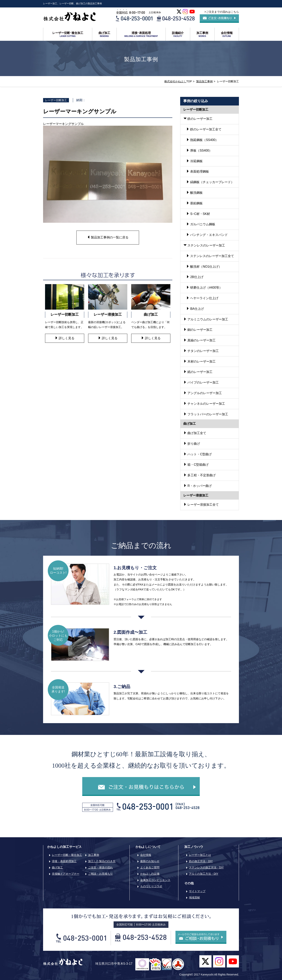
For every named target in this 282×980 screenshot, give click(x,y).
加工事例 (202, 34)
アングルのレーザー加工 (203, 393)
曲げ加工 (104, 34)
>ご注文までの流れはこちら (222, 12)
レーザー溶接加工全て (201, 505)
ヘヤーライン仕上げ (202, 298)
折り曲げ (192, 444)
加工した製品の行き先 (102, 861)
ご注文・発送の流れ (100, 867)
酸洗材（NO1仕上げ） (204, 267)
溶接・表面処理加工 (64, 861)
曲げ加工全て (195, 433)
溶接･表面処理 (141, 34)
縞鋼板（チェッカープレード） (210, 182)
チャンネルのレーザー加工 (204, 404)
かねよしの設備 (150, 874)
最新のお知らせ (150, 861)
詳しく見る (65, 338)
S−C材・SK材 (198, 214)
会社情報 (227, 34)
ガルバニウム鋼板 (201, 224)
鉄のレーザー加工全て (204, 129)
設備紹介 (178, 34)
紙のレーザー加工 (198, 372)
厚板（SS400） (199, 150)
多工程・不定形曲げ (200, 475)
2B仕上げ (195, 277)
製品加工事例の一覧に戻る (108, 237)
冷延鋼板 (194, 161)
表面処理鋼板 (198, 171)
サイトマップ (197, 891)
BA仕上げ (195, 309)
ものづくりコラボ (151, 886)
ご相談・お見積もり (100, 874)
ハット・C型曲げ (198, 454)
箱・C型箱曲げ (196, 465)
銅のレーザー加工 (198, 330)
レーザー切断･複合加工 (68, 34)
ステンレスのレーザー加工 (204, 245)
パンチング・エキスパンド (207, 235)
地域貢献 (194, 897)
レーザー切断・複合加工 (67, 855)
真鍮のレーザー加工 (200, 340)
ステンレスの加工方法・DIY (206, 867)
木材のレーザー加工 (200, 361)
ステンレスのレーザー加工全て (210, 256)
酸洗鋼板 (194, 193)
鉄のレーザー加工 (198, 119)
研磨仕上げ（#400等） (204, 288)
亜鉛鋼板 (194, 203)
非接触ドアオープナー (66, 874)
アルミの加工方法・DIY (204, 874)
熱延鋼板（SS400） (202, 140)
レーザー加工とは (200, 855)
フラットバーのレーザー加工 (206, 414)
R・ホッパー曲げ (198, 486)
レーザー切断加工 (56, 100)
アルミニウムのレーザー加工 (206, 319)
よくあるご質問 (150, 867)
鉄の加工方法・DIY (201, 861)
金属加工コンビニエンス (155, 880)
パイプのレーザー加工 (201, 382)
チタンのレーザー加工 (201, 351)
